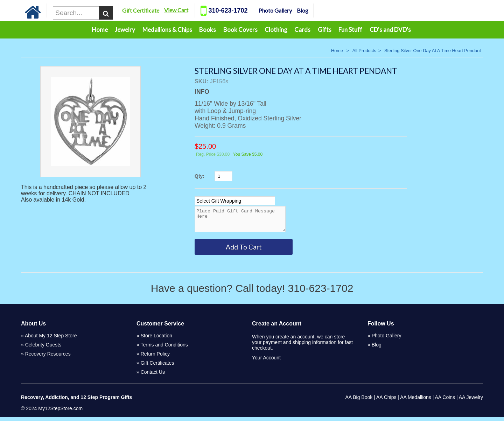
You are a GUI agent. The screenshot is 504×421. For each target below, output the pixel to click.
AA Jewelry (471, 401)
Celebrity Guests (43, 349)
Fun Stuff (350, 30)
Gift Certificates (157, 367)
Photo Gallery (293, 10)
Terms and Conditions (164, 349)
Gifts (325, 30)
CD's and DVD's (390, 30)
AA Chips (386, 401)
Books (208, 30)
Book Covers (240, 30)
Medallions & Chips (167, 30)
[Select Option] (235, 201)
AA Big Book (359, 401)
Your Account (266, 362)
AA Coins (445, 401)
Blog (320, 10)
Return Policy (155, 358)
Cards (302, 30)
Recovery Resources (48, 358)
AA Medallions (416, 401)
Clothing (276, 30)
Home (100, 30)
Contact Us (153, 376)
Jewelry (125, 30)
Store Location (156, 340)
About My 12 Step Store (51, 340)
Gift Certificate (158, 10)
